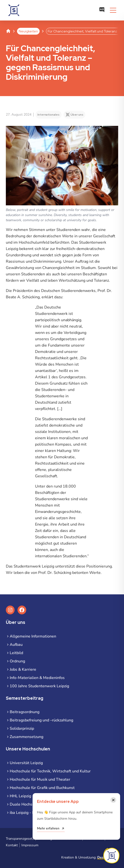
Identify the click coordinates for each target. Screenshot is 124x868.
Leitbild (16, 653)
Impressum (30, 845)
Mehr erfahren (48, 828)
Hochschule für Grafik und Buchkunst (42, 788)
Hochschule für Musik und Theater (40, 779)
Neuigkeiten (28, 31)
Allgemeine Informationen (33, 636)
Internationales (49, 115)
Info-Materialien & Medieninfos (37, 678)
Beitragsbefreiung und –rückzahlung (41, 720)
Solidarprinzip (22, 728)
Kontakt (12, 845)
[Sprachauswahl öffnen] (102, 10)
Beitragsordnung (25, 712)
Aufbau (16, 645)
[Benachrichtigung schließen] (113, 800)
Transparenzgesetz (20, 839)
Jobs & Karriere (23, 669)
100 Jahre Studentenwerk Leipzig (39, 686)
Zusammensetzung (27, 737)
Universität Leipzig (26, 763)
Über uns (77, 115)
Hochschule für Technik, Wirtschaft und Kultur (50, 771)
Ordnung (17, 661)
